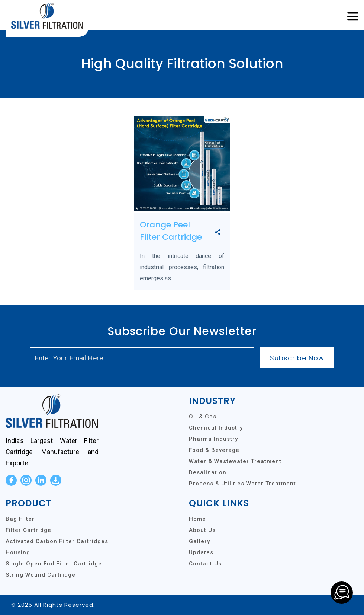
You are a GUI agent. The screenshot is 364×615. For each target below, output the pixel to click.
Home (197, 519)
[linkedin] (41, 480)
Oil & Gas (203, 417)
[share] (218, 233)
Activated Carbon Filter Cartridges (57, 541)
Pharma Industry (213, 439)
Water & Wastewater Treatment (235, 461)
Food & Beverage (214, 450)
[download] (56, 480)
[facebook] (11, 480)
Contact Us (205, 564)
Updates (201, 552)
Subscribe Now (297, 358)
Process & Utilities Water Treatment (242, 484)
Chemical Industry (216, 428)
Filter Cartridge (28, 530)
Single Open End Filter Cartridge (54, 564)
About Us (202, 530)
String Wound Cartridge (41, 575)
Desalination (208, 472)
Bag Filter (20, 519)
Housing (18, 552)
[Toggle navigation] (353, 17)
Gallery (199, 541)
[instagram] (26, 480)
